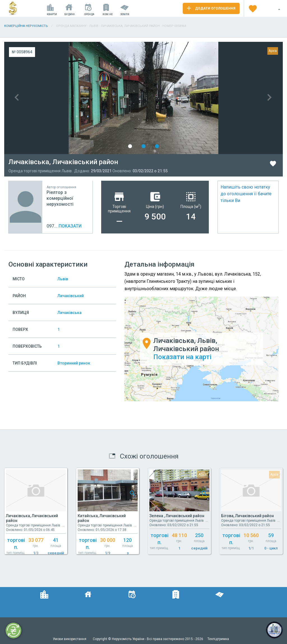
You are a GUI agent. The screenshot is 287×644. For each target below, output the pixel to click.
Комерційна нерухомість (26, 26)
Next (213, 98)
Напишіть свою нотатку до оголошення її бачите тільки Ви (246, 194)
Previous (74, 98)
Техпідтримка (218, 639)
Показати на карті (182, 357)
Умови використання (70, 639)
